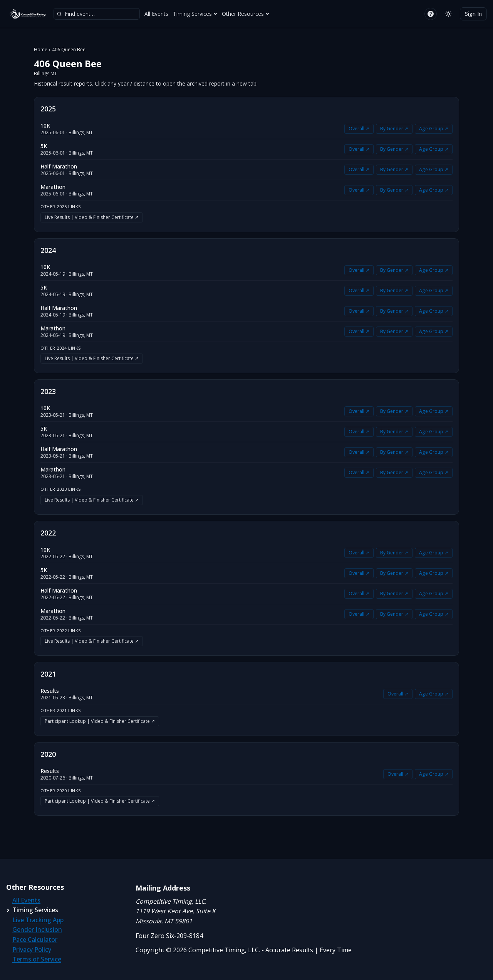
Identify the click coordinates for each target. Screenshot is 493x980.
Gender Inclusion (37, 929)
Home (41, 50)
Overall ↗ (359, 129)
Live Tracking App (38, 920)
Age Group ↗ (434, 129)
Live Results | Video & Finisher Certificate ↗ (92, 217)
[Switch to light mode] (448, 14)
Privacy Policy (32, 950)
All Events (156, 14)
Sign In (473, 14)
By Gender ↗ (394, 129)
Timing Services (195, 14)
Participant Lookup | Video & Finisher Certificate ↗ (100, 721)
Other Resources (246, 14)
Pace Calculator (35, 940)
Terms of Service (37, 959)
